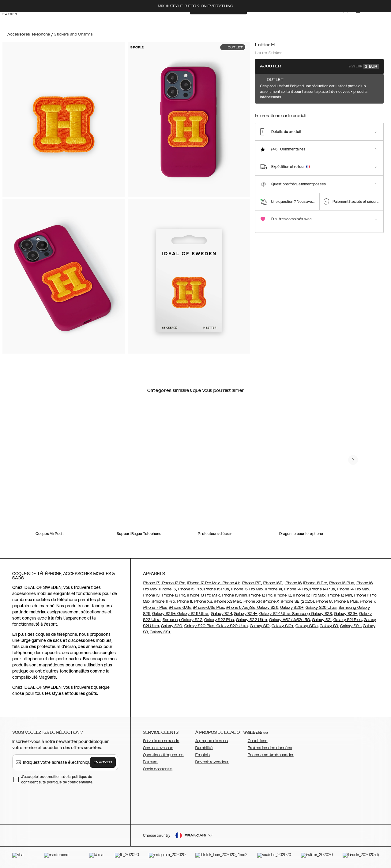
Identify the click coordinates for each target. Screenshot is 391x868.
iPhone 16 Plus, (342, 583)
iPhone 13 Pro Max (203, 595)
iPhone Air (230, 583)
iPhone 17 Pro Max (204, 583)
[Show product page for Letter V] (282, 106)
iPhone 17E (252, 583)
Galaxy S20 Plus (199, 626)
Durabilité (204, 748)
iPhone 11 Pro (163, 601)
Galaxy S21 (322, 620)
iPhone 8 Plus (346, 601)
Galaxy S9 (329, 626)
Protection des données (270, 748)
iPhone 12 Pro (261, 595)
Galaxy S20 (172, 626)
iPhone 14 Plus (322, 589)
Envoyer (103, 762)
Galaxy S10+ (283, 626)
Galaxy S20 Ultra (231, 626)
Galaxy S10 (260, 626)
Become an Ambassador (271, 755)
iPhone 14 (274, 589)
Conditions (258, 741)
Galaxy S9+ (351, 626)
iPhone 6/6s (180, 608)
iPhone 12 (282, 595)
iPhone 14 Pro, (296, 589)
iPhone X (271, 601)
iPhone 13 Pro (174, 595)
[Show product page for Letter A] (319, 106)
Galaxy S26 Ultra (321, 608)
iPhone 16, (293, 583)
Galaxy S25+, (165, 614)
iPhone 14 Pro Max (353, 589)
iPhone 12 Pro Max (309, 595)
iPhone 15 (168, 589)
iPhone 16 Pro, (315, 583)
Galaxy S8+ (160, 632)
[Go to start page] (14, 21)
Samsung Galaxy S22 (182, 620)
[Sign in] (340, 21)
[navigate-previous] (353, 460)
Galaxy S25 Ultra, (193, 614)
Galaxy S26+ (292, 608)
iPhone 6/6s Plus (209, 608)
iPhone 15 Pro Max (247, 589)
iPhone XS (203, 601)
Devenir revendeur (212, 762)
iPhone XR (252, 601)
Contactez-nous (158, 748)
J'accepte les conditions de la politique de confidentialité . (57, 779)
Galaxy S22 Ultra (252, 620)
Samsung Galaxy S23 (312, 614)
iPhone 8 (323, 601)
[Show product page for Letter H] (263, 106)
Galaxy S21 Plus (348, 620)
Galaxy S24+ (246, 614)
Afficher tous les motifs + (360, 86)
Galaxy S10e (306, 626)
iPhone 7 (367, 601)
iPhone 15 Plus (216, 589)
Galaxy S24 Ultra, (276, 614)
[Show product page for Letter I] (301, 106)
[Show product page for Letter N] (338, 106)
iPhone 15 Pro (190, 589)
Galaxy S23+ (346, 614)
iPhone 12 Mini (340, 595)
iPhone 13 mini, (235, 595)
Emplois (203, 755)
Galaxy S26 (267, 608)
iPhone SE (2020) (298, 601)
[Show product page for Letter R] (357, 106)
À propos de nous (212, 741)
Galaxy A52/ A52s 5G (290, 620)
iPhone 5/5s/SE (241, 608)
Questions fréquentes (163, 755)
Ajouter (319, 66)
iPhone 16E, (273, 583)
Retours (150, 762)
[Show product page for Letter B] (376, 106)
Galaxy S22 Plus (219, 620)
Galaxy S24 (222, 614)
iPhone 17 (151, 583)
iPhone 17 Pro (173, 583)
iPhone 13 (151, 595)
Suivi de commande (161, 741)
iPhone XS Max (227, 601)
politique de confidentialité (70, 782)
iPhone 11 (184, 601)
